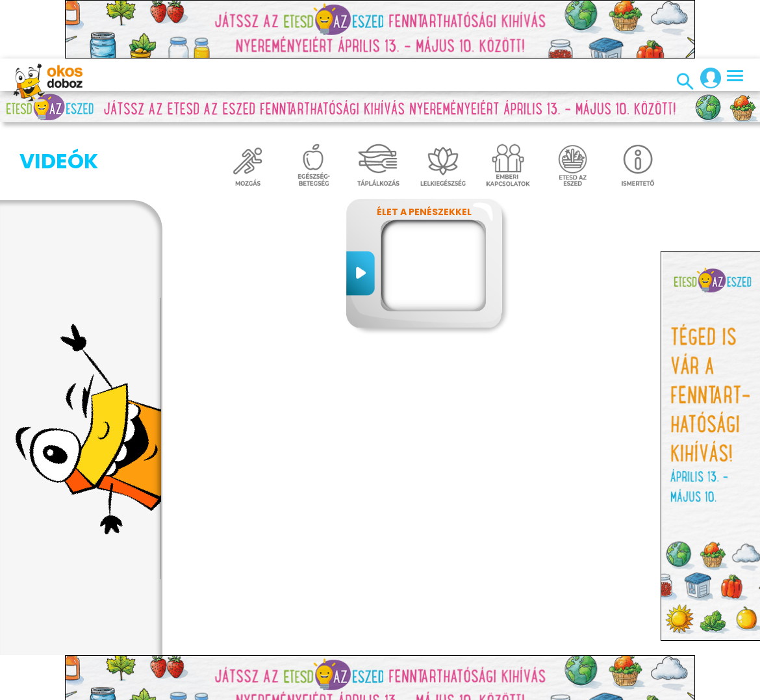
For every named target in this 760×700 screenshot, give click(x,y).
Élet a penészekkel (424, 212)
